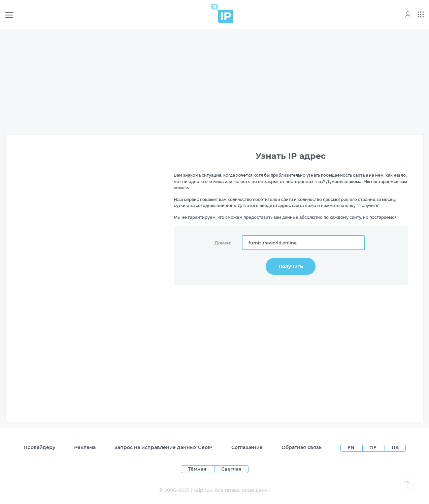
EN (352, 448)
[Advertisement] (214, 82)
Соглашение (247, 447)
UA (395, 448)
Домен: (223, 243)
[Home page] (222, 13)
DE (374, 448)
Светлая (231, 469)
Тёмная (197, 469)
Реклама (85, 447)
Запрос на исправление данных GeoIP (163, 447)
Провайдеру (39, 447)
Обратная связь (302, 447)
